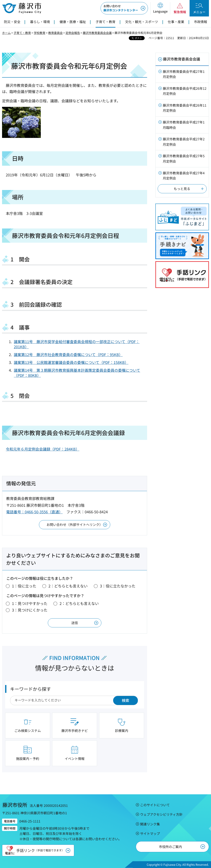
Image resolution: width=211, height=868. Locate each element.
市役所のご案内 (170, 847)
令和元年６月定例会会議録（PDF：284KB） (43, 449)
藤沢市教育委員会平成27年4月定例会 (184, 176)
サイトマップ (150, 833)
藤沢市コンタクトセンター (121, 8)
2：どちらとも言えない (68, 586)
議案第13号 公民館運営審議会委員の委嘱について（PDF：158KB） (71, 362)
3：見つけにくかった (30, 610)
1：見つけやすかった (30, 603)
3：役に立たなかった (118, 586)
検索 (125, 700)
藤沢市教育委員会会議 (97, 33)
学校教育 (40, 33)
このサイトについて (155, 805)
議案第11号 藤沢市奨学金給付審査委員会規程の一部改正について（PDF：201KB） (77, 344)
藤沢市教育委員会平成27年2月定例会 (184, 142)
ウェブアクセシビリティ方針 (161, 814)
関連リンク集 (150, 824)
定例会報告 (73, 33)
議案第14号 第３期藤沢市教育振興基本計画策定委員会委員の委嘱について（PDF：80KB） (77, 373)
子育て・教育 (22, 33)
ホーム (6, 33)
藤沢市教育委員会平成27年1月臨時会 (184, 125)
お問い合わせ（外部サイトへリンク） (75, 524)
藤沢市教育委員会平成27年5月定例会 (184, 158)
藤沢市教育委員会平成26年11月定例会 (185, 108)
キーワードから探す (30, 689)
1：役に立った (24, 586)
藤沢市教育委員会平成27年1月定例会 (184, 74)
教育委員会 (55, 33)
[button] (160, 8)
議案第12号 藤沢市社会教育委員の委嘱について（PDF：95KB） (68, 354)
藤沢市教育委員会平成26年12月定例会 (185, 91)
